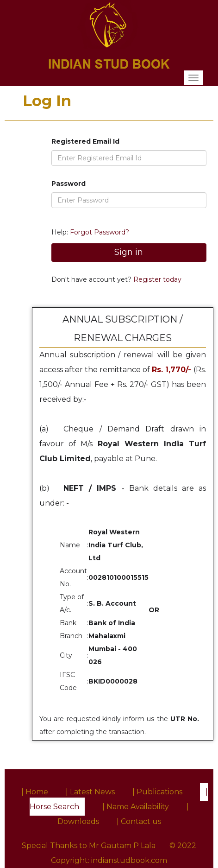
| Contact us (139, 821)
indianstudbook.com (129, 860)
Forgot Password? (100, 232)
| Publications (157, 792)
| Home (35, 792)
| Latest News (90, 792)
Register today (156, 279)
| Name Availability (136, 807)
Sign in (129, 252)
